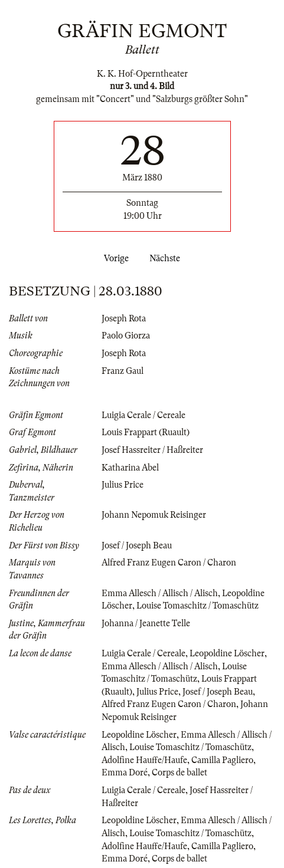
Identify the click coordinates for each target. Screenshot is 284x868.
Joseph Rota (124, 318)
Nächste (167, 258)
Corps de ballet (179, 772)
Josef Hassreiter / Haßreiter (152, 450)
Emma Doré (125, 772)
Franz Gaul (123, 371)
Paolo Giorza (126, 336)
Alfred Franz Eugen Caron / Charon (169, 563)
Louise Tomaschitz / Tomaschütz (198, 606)
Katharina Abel (130, 468)
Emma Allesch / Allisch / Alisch (160, 593)
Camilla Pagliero (222, 760)
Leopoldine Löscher (227, 653)
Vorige (114, 258)
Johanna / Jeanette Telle (146, 623)
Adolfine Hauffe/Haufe (144, 760)
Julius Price (123, 485)
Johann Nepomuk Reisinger (154, 515)
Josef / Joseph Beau (137, 545)
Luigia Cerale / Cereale (143, 415)
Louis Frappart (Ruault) (146, 432)
